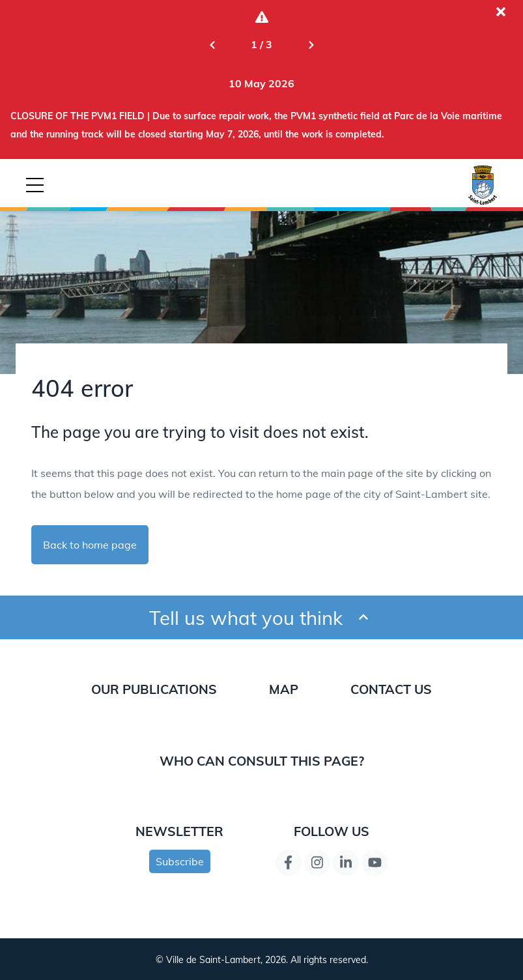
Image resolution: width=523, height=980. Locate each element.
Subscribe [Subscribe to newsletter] (180, 861)
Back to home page (90, 545)
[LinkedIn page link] (346, 863)
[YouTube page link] (375, 863)
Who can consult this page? (262, 761)
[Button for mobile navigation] (35, 185)
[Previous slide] (212, 44)
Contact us (391, 689)
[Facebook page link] (289, 863)
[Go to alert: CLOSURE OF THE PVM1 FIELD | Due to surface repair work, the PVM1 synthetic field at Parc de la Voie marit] (261, 83)
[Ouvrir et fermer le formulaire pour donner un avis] (363, 617)
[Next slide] (311, 44)
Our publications (154, 689)
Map (284, 689)
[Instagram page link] (317, 863)
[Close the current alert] (501, 12)
